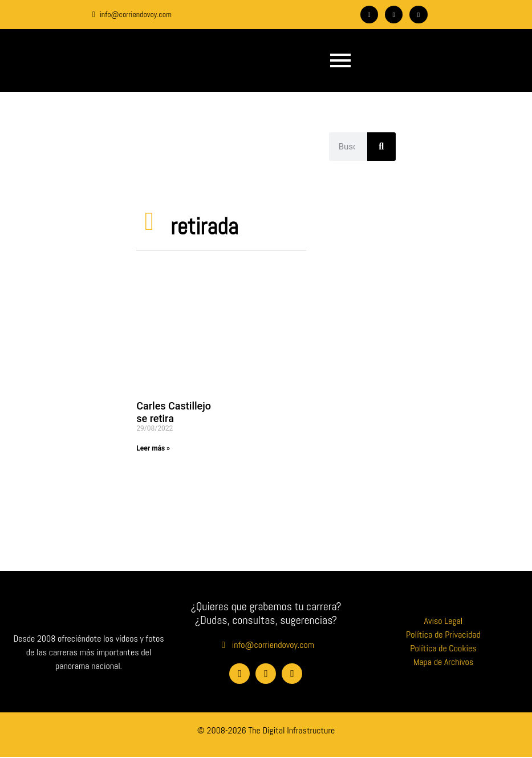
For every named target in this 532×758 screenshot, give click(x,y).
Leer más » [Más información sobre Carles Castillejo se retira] (153, 448)
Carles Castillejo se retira (174, 412)
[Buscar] (381, 147)
